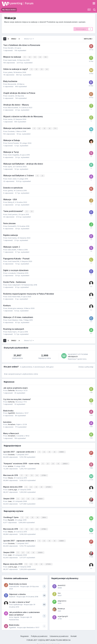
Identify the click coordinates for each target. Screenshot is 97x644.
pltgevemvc (62, 597)
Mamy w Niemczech (11, 432)
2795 (44, 474)
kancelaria (7, 421)
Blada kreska (8, 410)
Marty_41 (11, 201)
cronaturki (12, 272)
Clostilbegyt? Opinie (11, 515)
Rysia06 (11, 517)
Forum (29, 3)
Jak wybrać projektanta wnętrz (16, 387)
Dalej (14, 39)
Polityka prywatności (39, 632)
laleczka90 (12, 249)
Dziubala (11, 131)
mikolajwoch (73, 356)
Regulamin (25, 632)
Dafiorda (11, 389)
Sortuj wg (88, 39)
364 (44, 515)
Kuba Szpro (12, 331)
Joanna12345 (14, 583)
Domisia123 (12, 225)
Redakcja (61, 605)
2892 (65, 462)
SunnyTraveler (13, 142)
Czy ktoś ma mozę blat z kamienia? (17, 398)
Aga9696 (11, 412)
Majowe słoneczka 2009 (13, 485)
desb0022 (62, 582)
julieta (10, 72)
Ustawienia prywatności (59, 632)
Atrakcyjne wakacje (15, 307)
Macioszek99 (13, 107)
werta (10, 119)
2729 (49, 485)
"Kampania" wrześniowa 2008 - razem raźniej (21, 462)
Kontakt (74, 632)
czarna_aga (12, 487)
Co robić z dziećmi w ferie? (20, 598)
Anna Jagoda (14, 613)
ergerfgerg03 (63, 613)
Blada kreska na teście (18, 580)
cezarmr (11, 95)
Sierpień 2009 (9, 496)
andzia (10, 465)
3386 (62, 451)
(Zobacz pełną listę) (86, 366)
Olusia (10, 476)
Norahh (11, 48)
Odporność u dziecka (17, 591)
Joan (10, 499)
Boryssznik (12, 84)
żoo (59, 589)
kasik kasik (12, 60)
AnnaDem (12, 423)
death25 (12, 593)
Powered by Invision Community (48, 640)
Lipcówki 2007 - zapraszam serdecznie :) (20, 451)
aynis (10, 166)
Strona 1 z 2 (29, 39)
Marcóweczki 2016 (11, 474)
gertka (10, 190)
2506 (41, 497)
